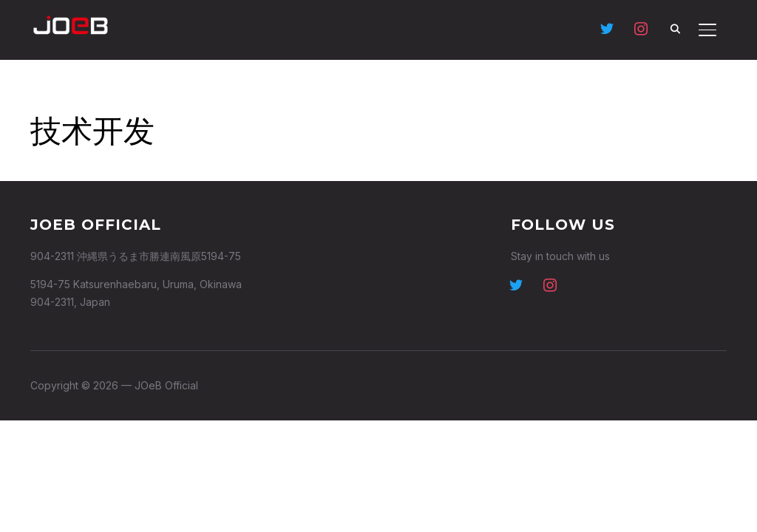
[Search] (675, 28)
